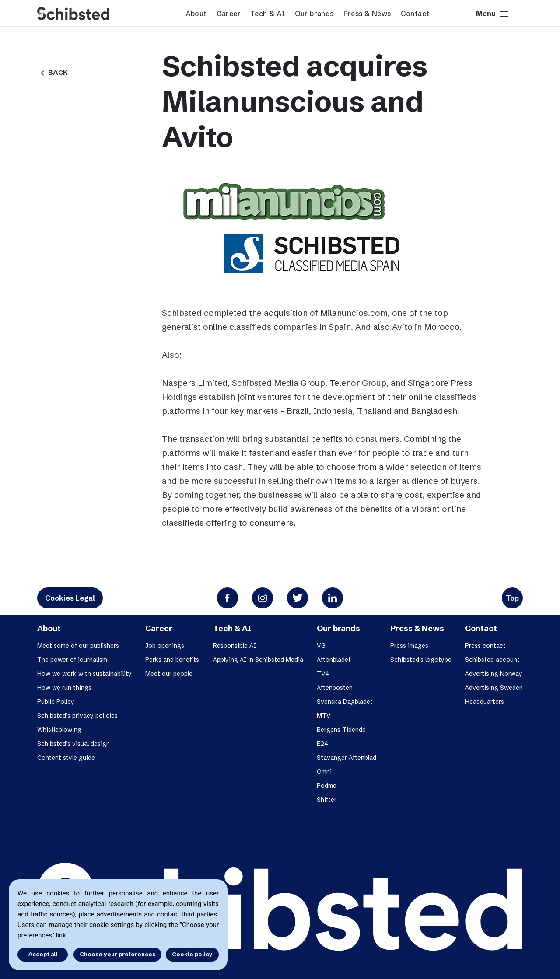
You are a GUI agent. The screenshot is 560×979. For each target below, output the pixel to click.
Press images (409, 646)
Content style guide (66, 758)
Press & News (367, 14)
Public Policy (56, 702)
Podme (327, 786)
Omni (324, 772)
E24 (322, 744)
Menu (493, 14)
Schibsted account (492, 660)
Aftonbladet (334, 660)
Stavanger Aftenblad (346, 758)
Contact (415, 14)
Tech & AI (268, 14)
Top (512, 598)
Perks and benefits (172, 660)
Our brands (314, 14)
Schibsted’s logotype (421, 660)
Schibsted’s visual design (73, 744)
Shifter (327, 800)
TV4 (323, 674)
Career (229, 14)
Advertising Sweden (494, 688)
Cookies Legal (70, 598)
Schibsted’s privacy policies (77, 716)
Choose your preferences (117, 954)
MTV (324, 716)
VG (321, 646)
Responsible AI (234, 646)
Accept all (43, 954)
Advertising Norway (494, 674)
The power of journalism (72, 660)
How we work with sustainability (84, 674)
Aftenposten (335, 688)
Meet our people (169, 674)
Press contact (485, 646)
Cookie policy (192, 954)
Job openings (165, 646)
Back (52, 73)
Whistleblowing (59, 730)
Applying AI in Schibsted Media (258, 660)
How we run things (64, 688)
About (196, 14)
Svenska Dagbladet (345, 702)
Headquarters (485, 702)
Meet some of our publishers (78, 646)
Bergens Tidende (341, 730)
